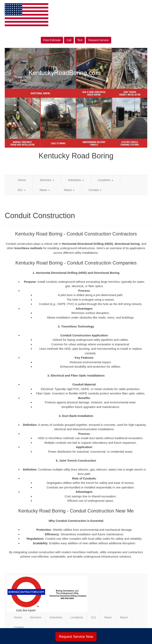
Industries (76, 180)
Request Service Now (76, 637)
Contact (95, 190)
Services (47, 180)
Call (69, 40)
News (45, 190)
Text (80, 40)
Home (22, 180)
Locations (105, 180)
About (69, 190)
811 (22, 190)
